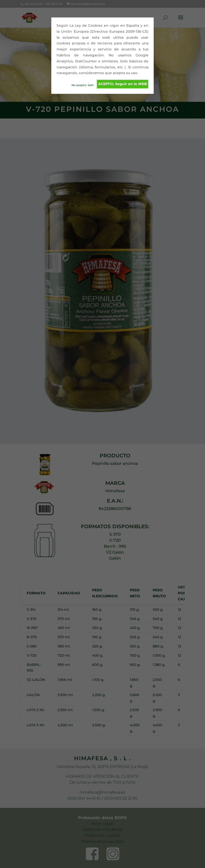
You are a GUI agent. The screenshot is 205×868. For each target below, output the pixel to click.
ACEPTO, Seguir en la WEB (123, 84)
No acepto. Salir (83, 85)
